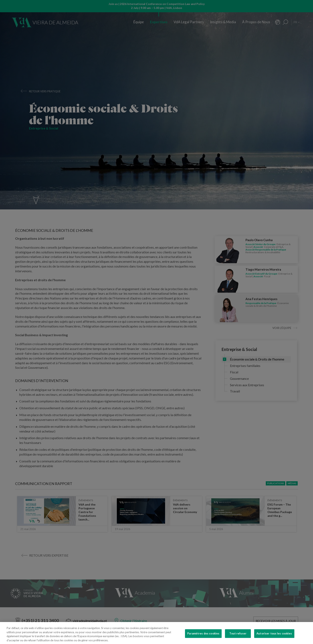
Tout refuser (238, 638)
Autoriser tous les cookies (274, 638)
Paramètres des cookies (203, 638)
